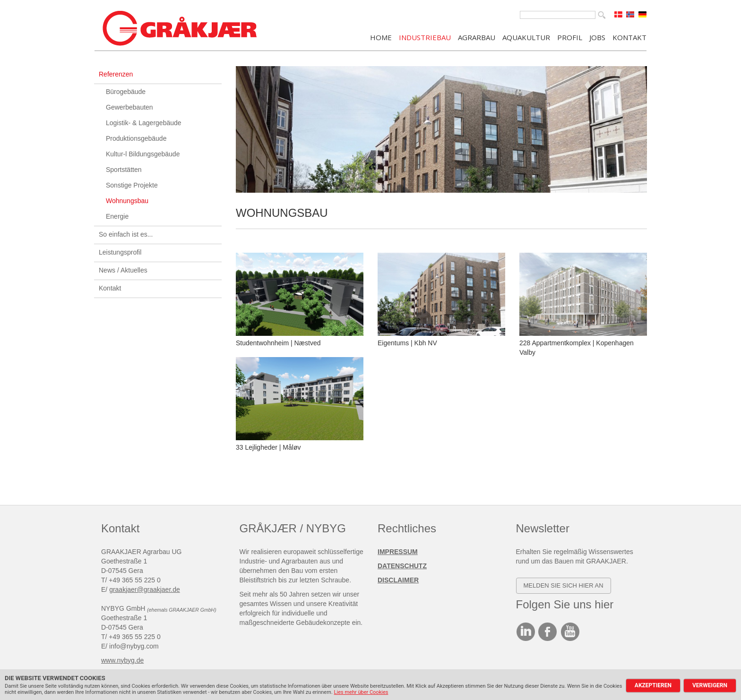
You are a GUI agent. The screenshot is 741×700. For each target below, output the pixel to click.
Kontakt (110, 288)
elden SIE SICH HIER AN (566, 585)
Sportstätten (124, 170)
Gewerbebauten (129, 107)
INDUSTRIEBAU (425, 37)
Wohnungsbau (127, 201)
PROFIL (570, 37)
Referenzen (116, 74)
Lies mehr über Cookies (361, 692)
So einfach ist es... (126, 234)
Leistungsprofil (120, 252)
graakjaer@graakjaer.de (145, 589)
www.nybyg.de (122, 660)
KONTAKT (629, 37)
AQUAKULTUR (526, 37)
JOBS (597, 37)
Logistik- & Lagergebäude (144, 123)
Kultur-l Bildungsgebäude (143, 154)
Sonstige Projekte (132, 185)
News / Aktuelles (123, 270)
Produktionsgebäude (136, 138)
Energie (117, 216)
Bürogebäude (126, 92)
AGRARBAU (477, 37)
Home (381, 37)
